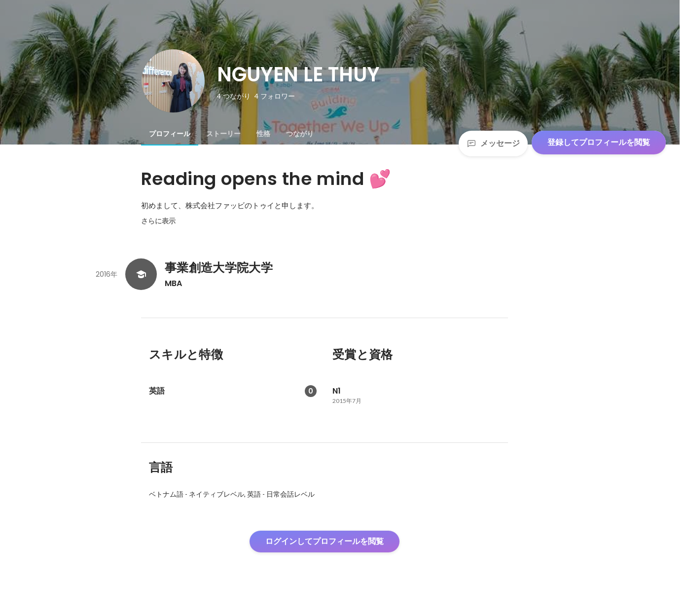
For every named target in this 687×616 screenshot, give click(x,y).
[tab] (170, 134)
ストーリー (223, 134)
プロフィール (170, 134)
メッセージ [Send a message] (493, 143)
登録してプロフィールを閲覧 (599, 142)
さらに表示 (158, 221)
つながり (300, 134)
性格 (263, 134)
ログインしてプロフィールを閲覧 (325, 541)
